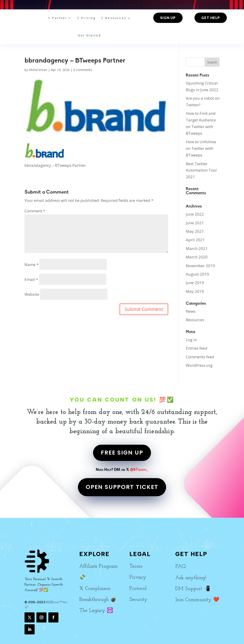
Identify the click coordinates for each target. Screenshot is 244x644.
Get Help (211, 18)
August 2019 (197, 274)
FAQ (181, 567)
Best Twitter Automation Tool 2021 (201, 170)
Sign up (168, 18)
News (191, 311)
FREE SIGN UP (122, 453)
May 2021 (195, 231)
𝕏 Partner (57, 18)
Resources (195, 320)
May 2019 (195, 291)
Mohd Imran (38, 70)
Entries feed (197, 348)
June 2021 (195, 223)
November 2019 (200, 266)
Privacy (138, 577)
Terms (136, 566)
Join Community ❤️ (197, 600)
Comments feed (200, 357)
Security (138, 600)
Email (31, 279)
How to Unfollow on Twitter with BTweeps (201, 148)
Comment (35, 211)
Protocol (138, 589)
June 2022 (195, 214)
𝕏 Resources (114, 18)
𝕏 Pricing (86, 18)
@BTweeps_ (139, 469)
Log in (191, 340)
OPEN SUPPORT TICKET (122, 487)
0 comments (83, 70)
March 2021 (197, 248)
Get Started (89, 35)
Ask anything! (191, 578)
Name (32, 264)
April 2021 (195, 240)
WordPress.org (199, 365)
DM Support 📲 (193, 589)
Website (32, 294)
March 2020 (197, 257)
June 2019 (195, 283)
